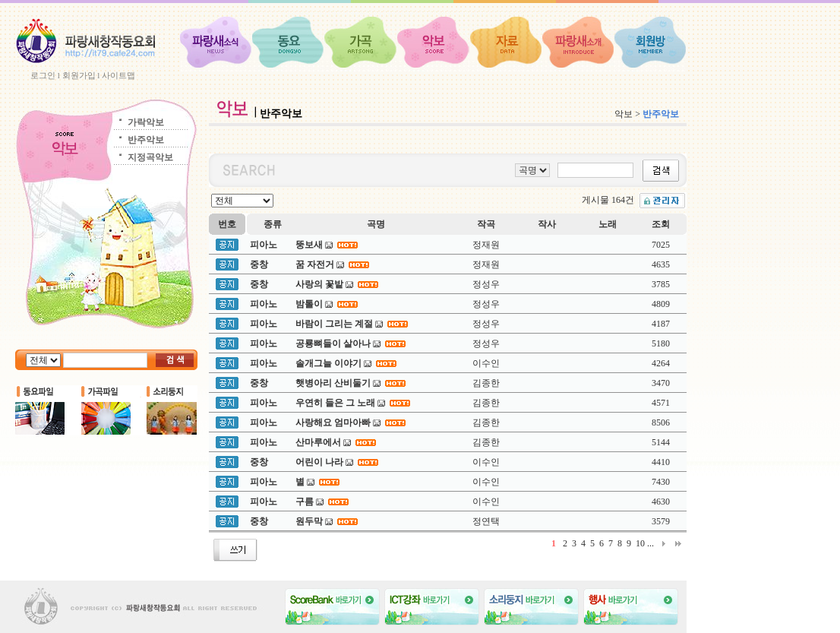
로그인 (43, 75)
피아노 (264, 245)
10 (640, 543)
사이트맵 (118, 75)
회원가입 (79, 75)
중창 (259, 264)
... (651, 543)
